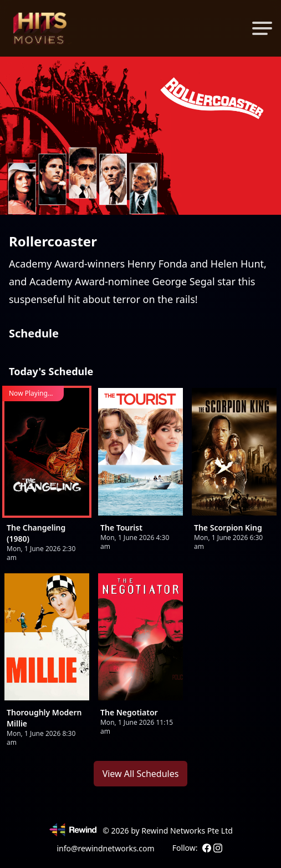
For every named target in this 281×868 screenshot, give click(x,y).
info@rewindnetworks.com (105, 848)
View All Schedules (141, 774)
